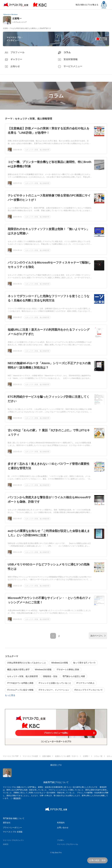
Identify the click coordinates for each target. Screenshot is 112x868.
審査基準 (17, 798)
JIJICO (6, 844)
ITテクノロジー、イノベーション (54, 690)
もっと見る (10, 695)
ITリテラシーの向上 (85, 683)
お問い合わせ (63, 828)
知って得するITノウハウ (84, 663)
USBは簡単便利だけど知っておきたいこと (27, 663)
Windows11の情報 (60, 663)
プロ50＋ (61, 840)
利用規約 (61, 823)
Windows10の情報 (43, 670)
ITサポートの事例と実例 (68, 670)
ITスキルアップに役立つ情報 (20, 690)
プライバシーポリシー (12, 828)
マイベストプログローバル (68, 844)
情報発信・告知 (50, 676)
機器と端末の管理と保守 (18, 670)
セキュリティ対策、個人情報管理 (37, 150)
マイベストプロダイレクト (13, 840)
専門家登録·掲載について (14, 818)
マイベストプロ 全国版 (13, 832)
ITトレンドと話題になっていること (55, 683)
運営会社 (7, 823)
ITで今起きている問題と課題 (20, 683)
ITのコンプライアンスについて (89, 690)
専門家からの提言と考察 (74, 676)
